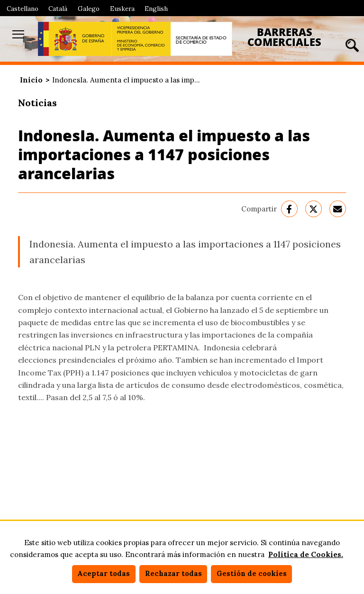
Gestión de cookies (252, 574)
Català (58, 9)
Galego (89, 9)
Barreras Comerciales (284, 37)
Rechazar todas (173, 574)
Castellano (23, 9)
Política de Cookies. (306, 554)
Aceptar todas (104, 574)
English (156, 9)
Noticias (37, 103)
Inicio (31, 80)
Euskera (122, 9)
